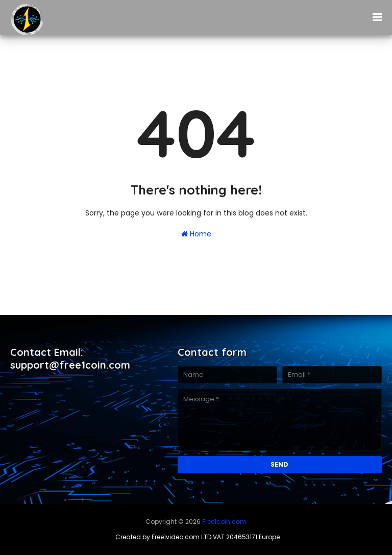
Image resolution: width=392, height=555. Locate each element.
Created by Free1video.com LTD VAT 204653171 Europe (198, 537)
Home (196, 234)
